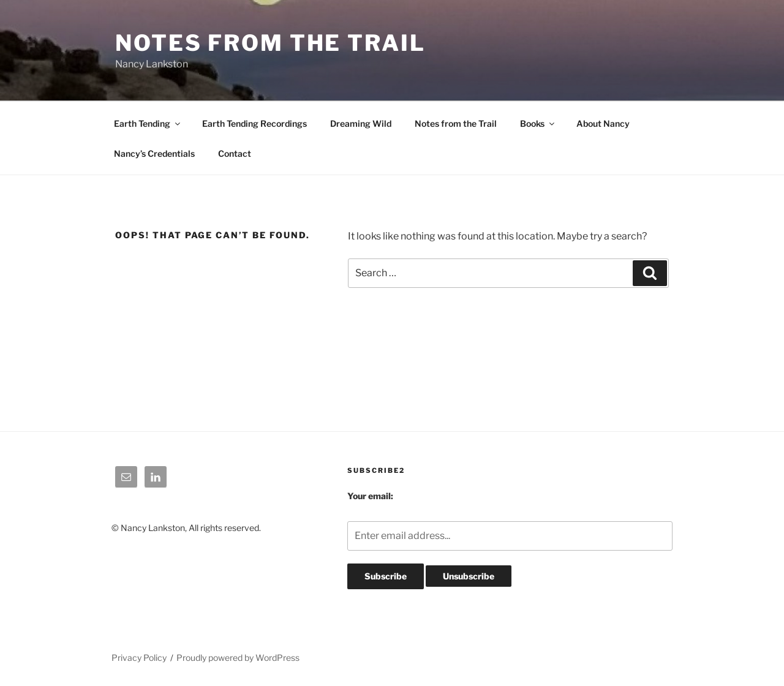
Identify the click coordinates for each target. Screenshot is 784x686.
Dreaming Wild (361, 123)
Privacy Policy (139, 658)
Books (538, 123)
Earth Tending (148, 123)
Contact (235, 153)
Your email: (370, 496)
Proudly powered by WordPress (238, 658)
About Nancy (603, 123)
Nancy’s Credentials (154, 153)
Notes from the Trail (456, 123)
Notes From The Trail (270, 43)
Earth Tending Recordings (254, 123)
